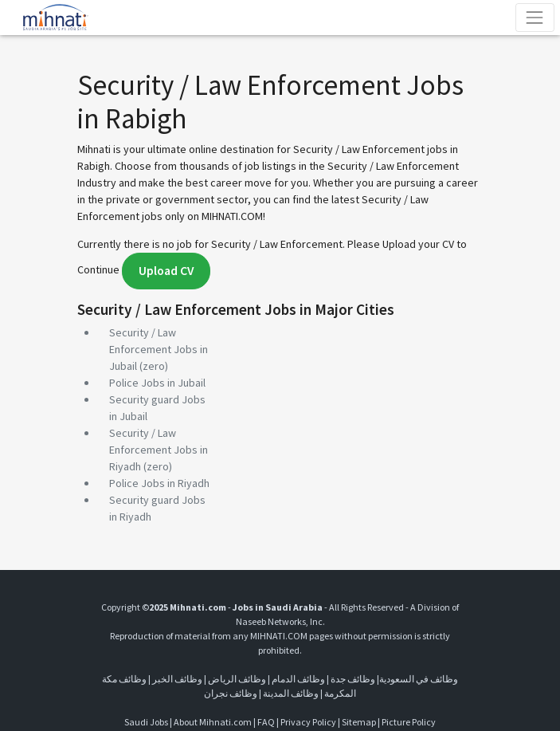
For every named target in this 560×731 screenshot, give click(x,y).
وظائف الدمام (298, 679)
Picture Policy (409, 722)
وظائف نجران (231, 693)
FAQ (266, 722)
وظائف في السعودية (419, 679)
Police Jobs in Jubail (157, 383)
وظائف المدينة (291, 693)
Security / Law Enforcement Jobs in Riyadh (159, 450)
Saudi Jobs (146, 722)
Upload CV (166, 271)
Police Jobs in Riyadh (159, 483)
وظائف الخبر (177, 679)
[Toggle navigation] (535, 17)
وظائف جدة (353, 679)
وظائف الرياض (237, 679)
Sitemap (359, 722)
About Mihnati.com (213, 722)
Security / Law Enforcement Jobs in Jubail (159, 349)
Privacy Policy (308, 722)
